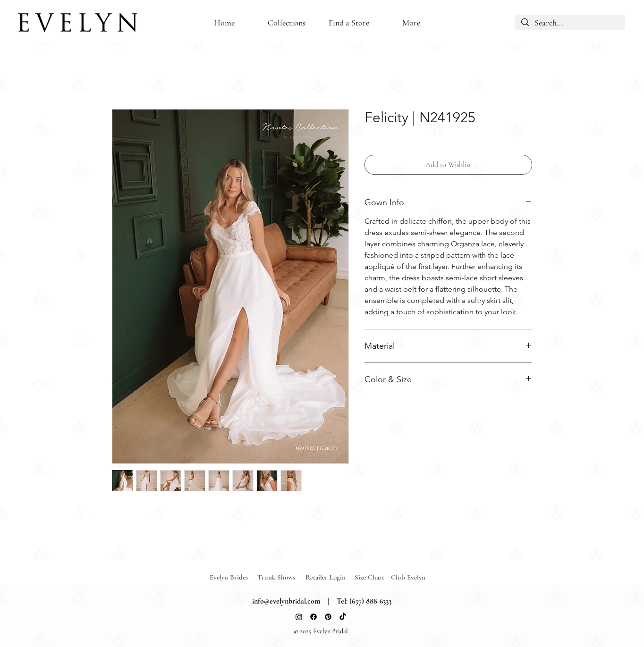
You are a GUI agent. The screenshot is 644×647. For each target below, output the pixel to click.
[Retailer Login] (330, 577)
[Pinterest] (328, 617)
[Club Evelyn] (408, 577)
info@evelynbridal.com (286, 601)
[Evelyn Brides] (234, 577)
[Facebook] (314, 617)
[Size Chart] (371, 577)
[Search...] (570, 23)
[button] (349, 23)
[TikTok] (343, 617)
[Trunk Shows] (281, 577)
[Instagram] (299, 617)
